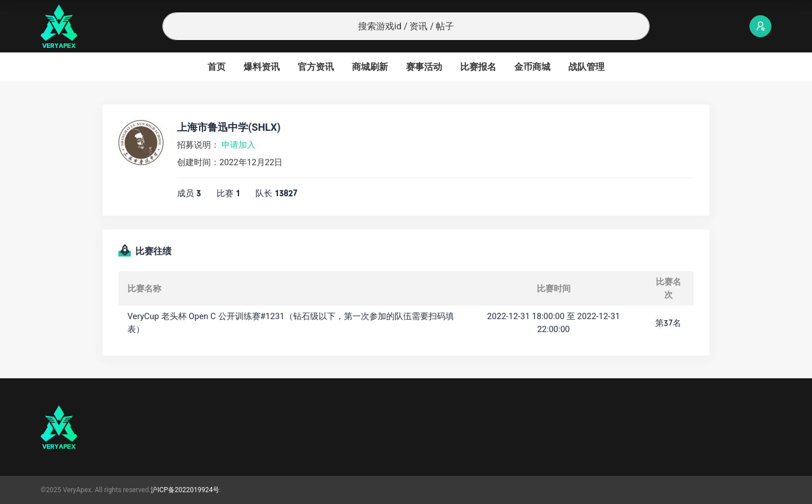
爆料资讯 (262, 67)
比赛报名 (478, 67)
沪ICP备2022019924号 (185, 490)
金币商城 (532, 67)
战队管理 (586, 67)
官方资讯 (316, 67)
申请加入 (239, 145)
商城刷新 (370, 67)
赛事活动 (424, 67)
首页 (217, 67)
